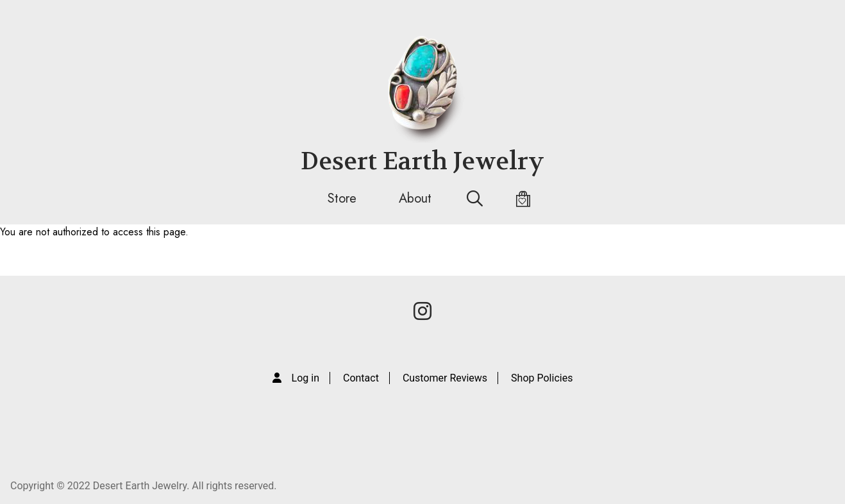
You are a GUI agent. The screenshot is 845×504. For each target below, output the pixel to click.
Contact (361, 378)
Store (342, 198)
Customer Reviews (445, 378)
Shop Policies (542, 378)
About (415, 198)
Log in (305, 378)
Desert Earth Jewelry (422, 161)
